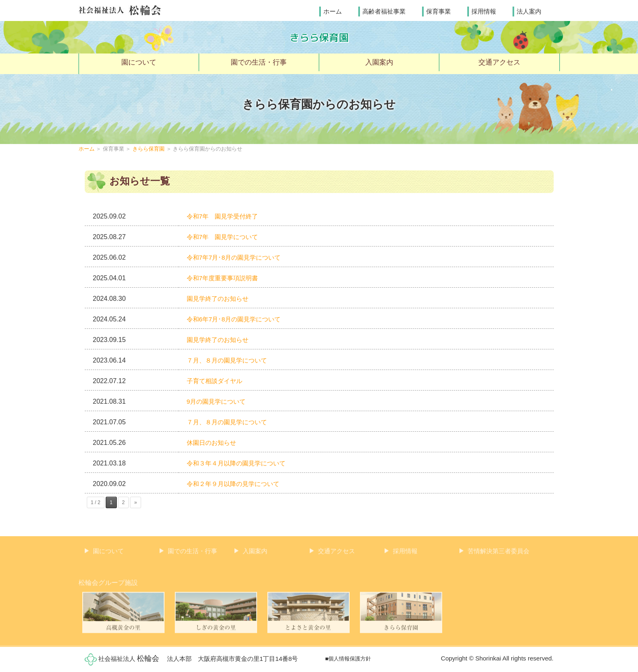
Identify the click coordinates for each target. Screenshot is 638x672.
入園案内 (379, 63)
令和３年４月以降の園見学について (239, 464)
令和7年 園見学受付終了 (225, 217)
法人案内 (529, 11)
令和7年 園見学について (225, 237)
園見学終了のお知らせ (220, 299)
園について (139, 63)
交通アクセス (499, 63)
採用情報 (484, 11)
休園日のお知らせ (213, 443)
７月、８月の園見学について (230, 361)
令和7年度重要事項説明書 (225, 278)
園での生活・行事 (259, 63)
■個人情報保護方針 (348, 657)
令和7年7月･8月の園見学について (237, 258)
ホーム (333, 11)
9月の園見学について (218, 402)
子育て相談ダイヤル (216, 381)
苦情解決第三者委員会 (499, 553)
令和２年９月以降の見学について (236, 484)
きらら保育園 (319, 37)
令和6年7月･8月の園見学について (237, 320)
